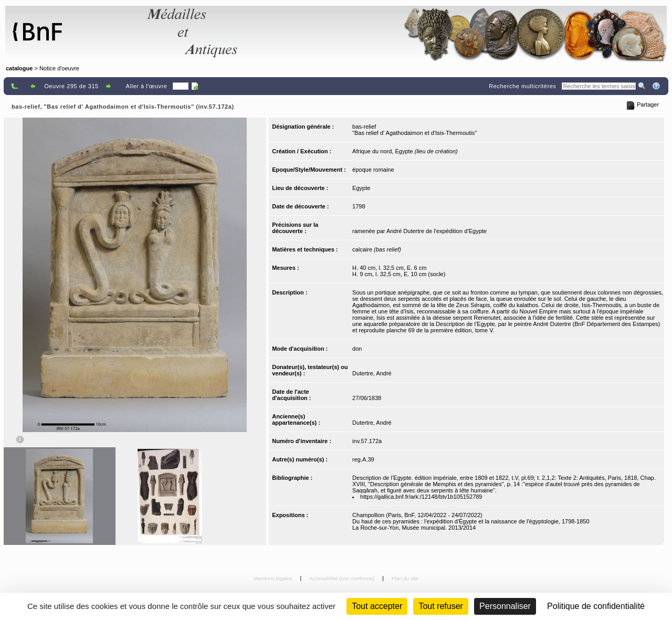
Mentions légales (274, 578)
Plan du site (405, 578)
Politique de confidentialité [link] (596, 606)
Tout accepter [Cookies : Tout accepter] (377, 606)
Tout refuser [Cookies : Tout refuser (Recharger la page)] (440, 606)
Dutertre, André (372, 373)
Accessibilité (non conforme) (343, 578)
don (357, 349)
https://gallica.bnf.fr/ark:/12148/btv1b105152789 (421, 497)
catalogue (19, 68)
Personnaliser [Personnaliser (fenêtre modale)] (505, 606)
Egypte (361, 188)
